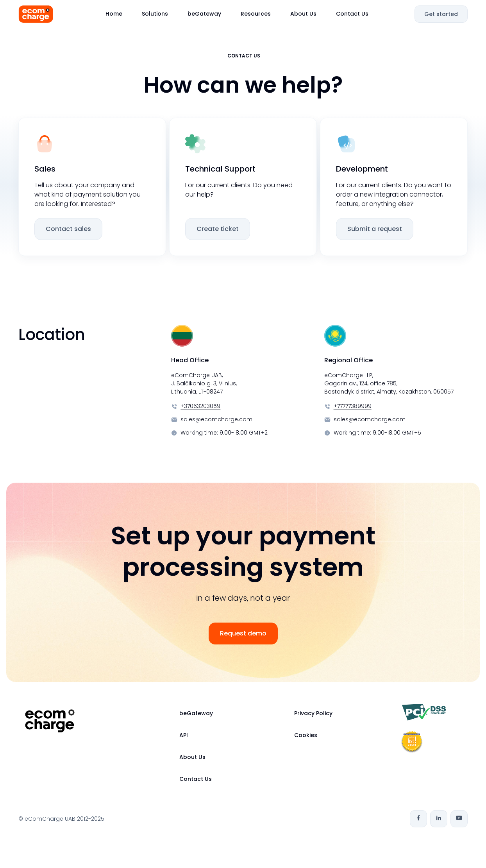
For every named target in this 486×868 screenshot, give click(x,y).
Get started (441, 14)
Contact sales (68, 229)
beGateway (204, 14)
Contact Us (352, 14)
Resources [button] (256, 14)
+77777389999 (353, 406)
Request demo (243, 633)
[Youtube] (459, 819)
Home (114, 14)
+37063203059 (200, 406)
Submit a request (375, 229)
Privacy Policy (313, 713)
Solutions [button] (155, 14)
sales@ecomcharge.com (216, 419)
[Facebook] (418, 819)
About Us (303, 14)
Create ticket (218, 229)
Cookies (306, 735)
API (184, 735)
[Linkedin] (439, 819)
